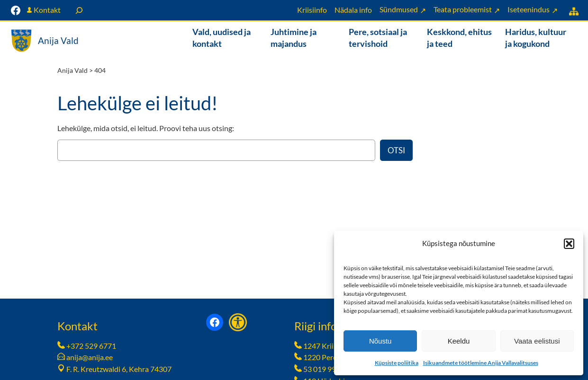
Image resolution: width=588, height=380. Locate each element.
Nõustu (380, 341)
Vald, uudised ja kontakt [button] (222, 38)
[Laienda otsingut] (79, 10)
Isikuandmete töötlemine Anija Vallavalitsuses (481, 363)
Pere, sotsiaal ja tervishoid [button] (378, 38)
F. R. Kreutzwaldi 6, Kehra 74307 (119, 369)
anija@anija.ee (90, 357)
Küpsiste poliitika (397, 363)
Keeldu (459, 341)
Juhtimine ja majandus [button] (294, 38)
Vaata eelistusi (537, 341)
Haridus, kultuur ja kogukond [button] (536, 38)
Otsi (396, 150)
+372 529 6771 (91, 346)
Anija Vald (58, 40)
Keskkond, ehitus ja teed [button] (459, 38)
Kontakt (47, 10)
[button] (569, 244)
